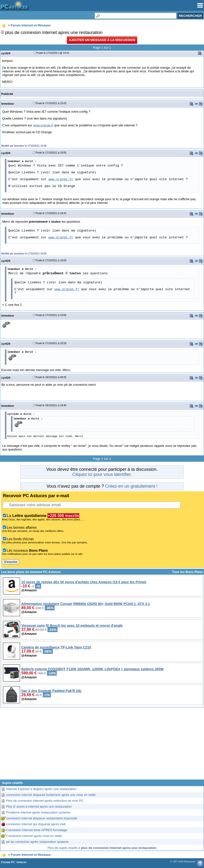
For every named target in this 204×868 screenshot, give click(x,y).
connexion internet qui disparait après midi (36, 824)
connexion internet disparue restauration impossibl (42, 818)
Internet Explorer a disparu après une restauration (41, 789)
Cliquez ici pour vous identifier (101, 474)
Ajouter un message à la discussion (102, 40)
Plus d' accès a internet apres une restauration (39, 807)
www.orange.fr (43, 125)
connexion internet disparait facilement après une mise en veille (51, 795)
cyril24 (6, 53)
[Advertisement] (102, 745)
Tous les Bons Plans (187, 572)
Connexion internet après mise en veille (34, 836)
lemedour (8, 104)
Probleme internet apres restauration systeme (38, 812)
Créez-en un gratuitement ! (131, 486)
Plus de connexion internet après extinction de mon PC (45, 801)
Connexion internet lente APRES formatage (37, 830)
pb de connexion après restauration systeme (37, 842)
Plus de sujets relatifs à (102, 848)
